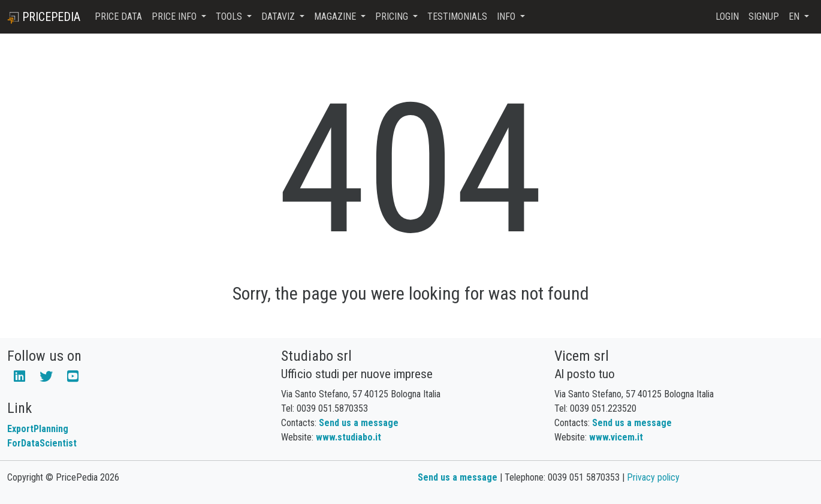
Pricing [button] (393, 16)
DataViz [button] (279, 16)
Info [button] (507, 16)
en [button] (795, 16)
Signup (764, 16)
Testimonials (457, 16)
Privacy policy (653, 477)
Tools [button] (230, 16)
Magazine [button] (336, 16)
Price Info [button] (175, 16)
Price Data (118, 16)
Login (727, 16)
